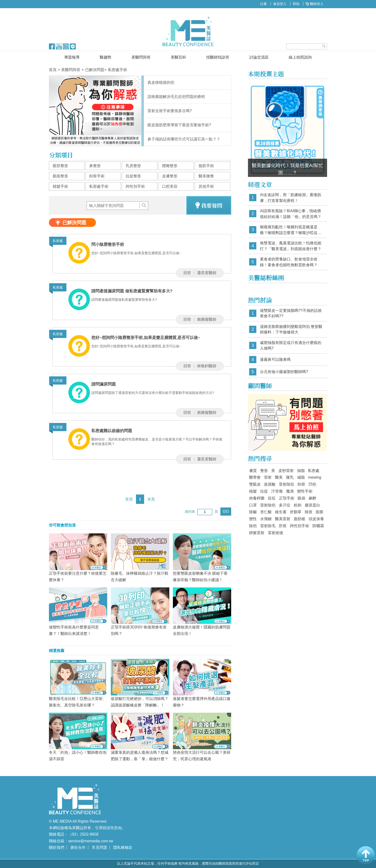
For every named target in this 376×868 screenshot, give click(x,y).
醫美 (279, 477)
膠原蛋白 (312, 505)
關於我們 (57, 847)
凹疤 (312, 484)
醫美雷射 (283, 519)
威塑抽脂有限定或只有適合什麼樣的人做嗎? (291, 346)
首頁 (53, 70)
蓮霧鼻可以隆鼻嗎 (275, 359)
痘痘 (272, 498)
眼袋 (301, 498)
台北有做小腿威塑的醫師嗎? (284, 372)
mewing (314, 477)
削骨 (301, 484)
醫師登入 (315, 4)
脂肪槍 (300, 519)
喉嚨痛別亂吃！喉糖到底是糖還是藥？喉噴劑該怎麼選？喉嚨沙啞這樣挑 (291, 230)
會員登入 (280, 4)
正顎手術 (287, 498)
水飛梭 (266, 519)
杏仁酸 (266, 512)
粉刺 (298, 505)
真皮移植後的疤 (161, 82)
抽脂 (301, 471)
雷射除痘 (287, 484)
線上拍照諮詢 (300, 57)
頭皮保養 (316, 519)
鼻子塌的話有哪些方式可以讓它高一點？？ (184, 139)
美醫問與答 (141, 57)
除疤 (253, 526)
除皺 (253, 512)
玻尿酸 (270, 484)
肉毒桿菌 (257, 498)
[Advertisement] (142, 484)
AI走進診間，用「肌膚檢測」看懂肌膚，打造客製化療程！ (291, 198)
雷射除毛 (268, 526)
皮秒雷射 (286, 471)
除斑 (309, 512)
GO (226, 511)
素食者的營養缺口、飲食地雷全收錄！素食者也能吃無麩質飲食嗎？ (289, 262)
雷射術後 (276, 533)
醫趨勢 (106, 57)
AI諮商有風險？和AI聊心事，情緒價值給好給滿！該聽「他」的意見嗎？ (291, 214)
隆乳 (290, 477)
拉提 (264, 491)
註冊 (264, 4)
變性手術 (305, 491)
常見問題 (100, 847)
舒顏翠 (296, 512)
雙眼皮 (255, 484)
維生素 (281, 512)
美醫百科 (178, 57)
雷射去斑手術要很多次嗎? (170, 111)
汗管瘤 (277, 491)
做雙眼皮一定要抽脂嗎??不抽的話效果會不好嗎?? (291, 313)
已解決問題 (95, 70)
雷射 (268, 477)
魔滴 (290, 491)
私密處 (58, 241)
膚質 (253, 471)
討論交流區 (259, 57)
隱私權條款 (123, 847)
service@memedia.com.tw (91, 841)
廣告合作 (78, 847)
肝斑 (283, 526)
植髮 (253, 491)
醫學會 (255, 477)
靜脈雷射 (257, 533)
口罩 (253, 505)
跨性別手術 (300, 526)
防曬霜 (318, 526)
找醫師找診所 (218, 57)
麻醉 (312, 498)
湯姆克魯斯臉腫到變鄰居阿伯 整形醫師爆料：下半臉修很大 (291, 329)
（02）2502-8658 (83, 834)
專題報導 (72, 57)
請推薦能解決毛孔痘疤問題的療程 (176, 97)
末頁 (151, 499)
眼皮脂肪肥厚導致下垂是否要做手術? (179, 125)
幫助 (296, 4)
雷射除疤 (268, 505)
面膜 (319, 512)
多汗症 (285, 505)
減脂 (301, 477)
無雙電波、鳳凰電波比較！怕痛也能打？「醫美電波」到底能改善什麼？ (291, 246)
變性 (253, 519)
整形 (264, 471)
